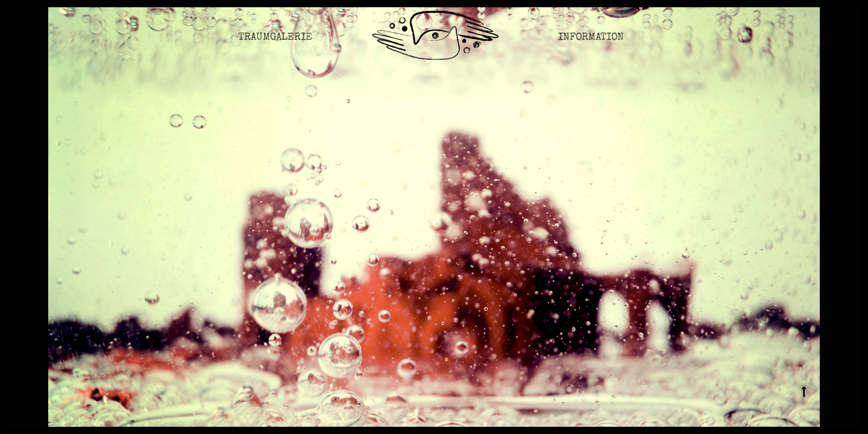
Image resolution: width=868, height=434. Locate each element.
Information (591, 45)
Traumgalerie (275, 45)
